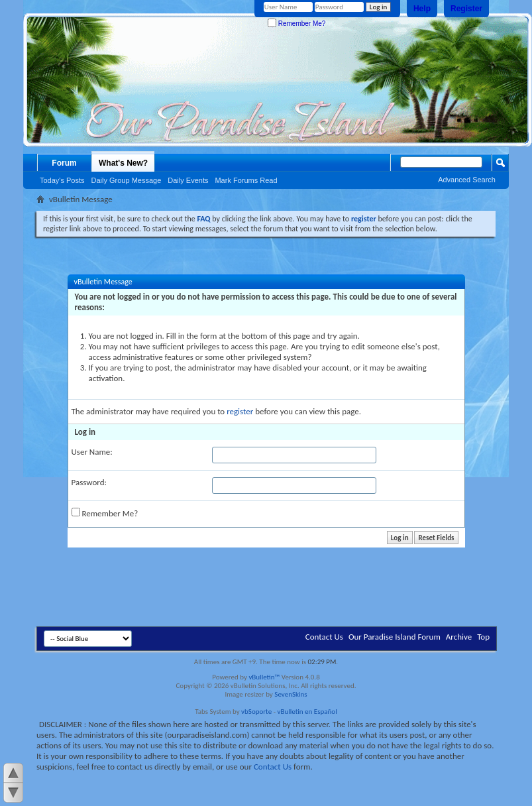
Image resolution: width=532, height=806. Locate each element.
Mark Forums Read (246, 180)
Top (483, 637)
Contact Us (324, 637)
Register (466, 9)
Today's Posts (62, 180)
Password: (89, 482)
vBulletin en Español (307, 712)
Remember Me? (296, 24)
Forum (64, 163)
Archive (459, 637)
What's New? (123, 163)
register (240, 411)
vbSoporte (256, 712)
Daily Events (188, 180)
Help (422, 9)
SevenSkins (291, 694)
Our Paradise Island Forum (395, 637)
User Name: (92, 452)
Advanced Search (467, 180)
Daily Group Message (127, 180)
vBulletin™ (264, 677)
